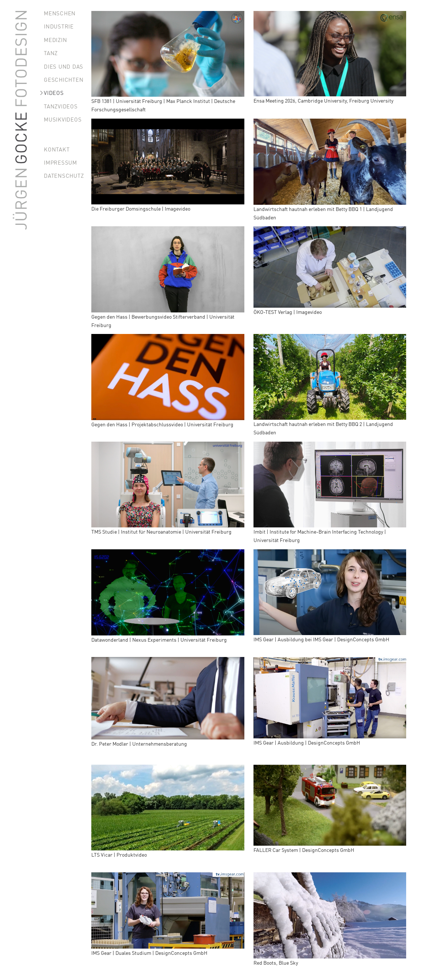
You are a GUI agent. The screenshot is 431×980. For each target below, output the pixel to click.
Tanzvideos (61, 106)
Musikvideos (63, 119)
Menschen (60, 13)
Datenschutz (64, 175)
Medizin (55, 40)
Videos (54, 93)
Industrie (59, 26)
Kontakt (57, 149)
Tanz (51, 53)
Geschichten (64, 79)
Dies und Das (64, 66)
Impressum (60, 162)
